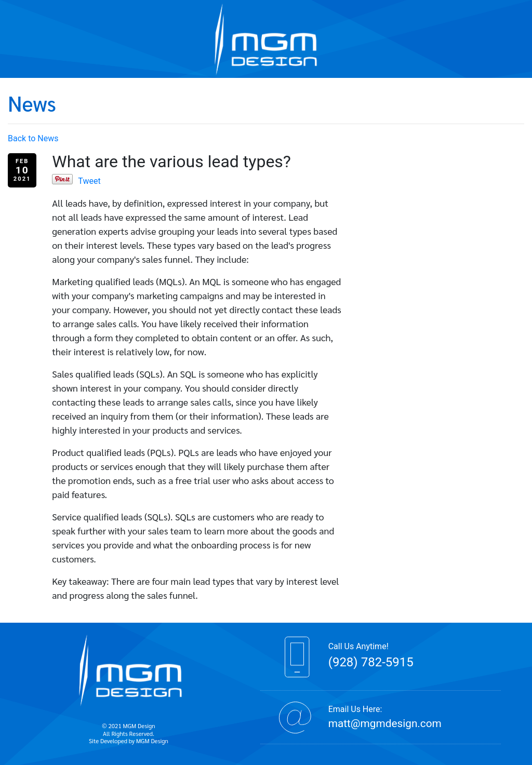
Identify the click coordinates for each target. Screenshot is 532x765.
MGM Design (152, 741)
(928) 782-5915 (371, 662)
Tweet (89, 181)
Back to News (33, 138)
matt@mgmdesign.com (385, 723)
